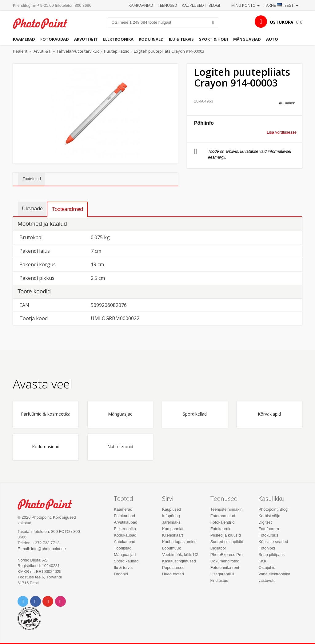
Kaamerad (24, 39)
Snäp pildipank (271, 555)
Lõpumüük (171, 548)
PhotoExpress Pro (227, 555)
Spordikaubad (126, 561)
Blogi (214, 5)
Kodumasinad (46, 447)
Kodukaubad (125, 535)
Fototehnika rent (225, 568)
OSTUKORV (282, 22)
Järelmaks (171, 522)
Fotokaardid (221, 529)
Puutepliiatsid (117, 51)
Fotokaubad (55, 39)
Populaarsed (173, 568)
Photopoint (44, 23)
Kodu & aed (151, 39)
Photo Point (48, 504)
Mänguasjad (247, 39)
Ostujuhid (267, 568)
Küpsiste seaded (273, 542)
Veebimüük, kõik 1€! (180, 555)
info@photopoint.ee (48, 549)
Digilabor (218, 548)
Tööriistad (123, 548)
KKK (262, 561)
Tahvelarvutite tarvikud (78, 51)
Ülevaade (32, 208)
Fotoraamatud (223, 516)
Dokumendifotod (225, 561)
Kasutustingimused (179, 561)
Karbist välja (269, 516)
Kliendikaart (173, 535)
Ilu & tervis (181, 39)
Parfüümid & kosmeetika (46, 414)
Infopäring (171, 516)
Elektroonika (118, 39)
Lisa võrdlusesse (282, 132)
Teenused (167, 5)
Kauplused (193, 5)
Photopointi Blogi (273, 509)
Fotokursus (268, 535)
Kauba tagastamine (179, 542)
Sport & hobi (213, 39)
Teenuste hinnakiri (227, 509)
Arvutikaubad (126, 522)
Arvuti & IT (86, 39)
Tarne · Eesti (281, 5)
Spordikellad (195, 414)
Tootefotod (32, 179)
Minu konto (245, 5)
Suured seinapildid (227, 542)
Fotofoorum (269, 529)
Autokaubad (124, 542)
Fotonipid (267, 548)
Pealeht (20, 51)
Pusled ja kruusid (226, 535)
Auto (272, 39)
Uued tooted (173, 574)
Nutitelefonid (120, 447)
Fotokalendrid (223, 522)
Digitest (265, 522)
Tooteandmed (67, 209)
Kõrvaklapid (269, 414)
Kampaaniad (141, 5)
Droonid (121, 574)
